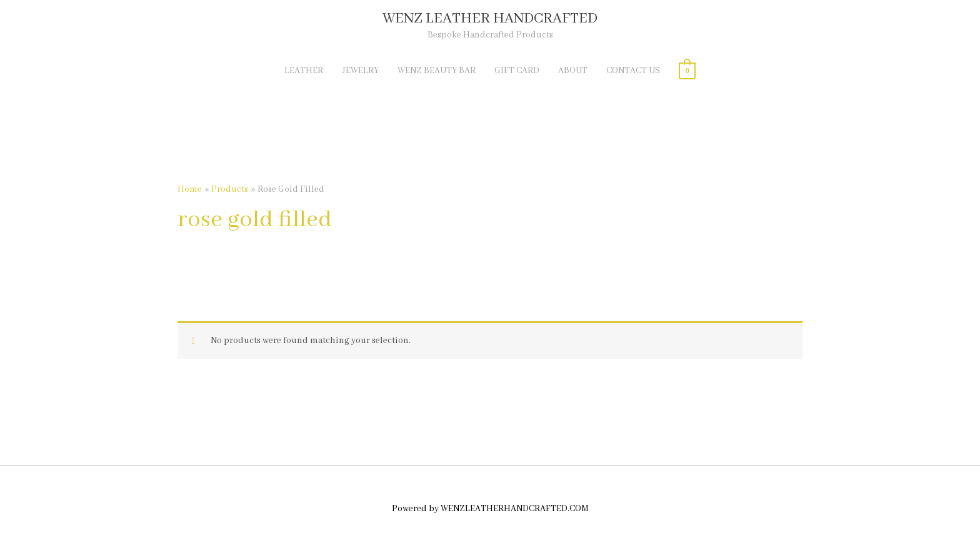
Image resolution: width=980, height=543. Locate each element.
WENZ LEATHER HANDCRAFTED (490, 18)
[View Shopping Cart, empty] (687, 71)
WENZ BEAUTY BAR (437, 71)
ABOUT (573, 71)
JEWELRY (360, 71)
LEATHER (304, 71)
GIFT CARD (517, 71)
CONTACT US (633, 71)
